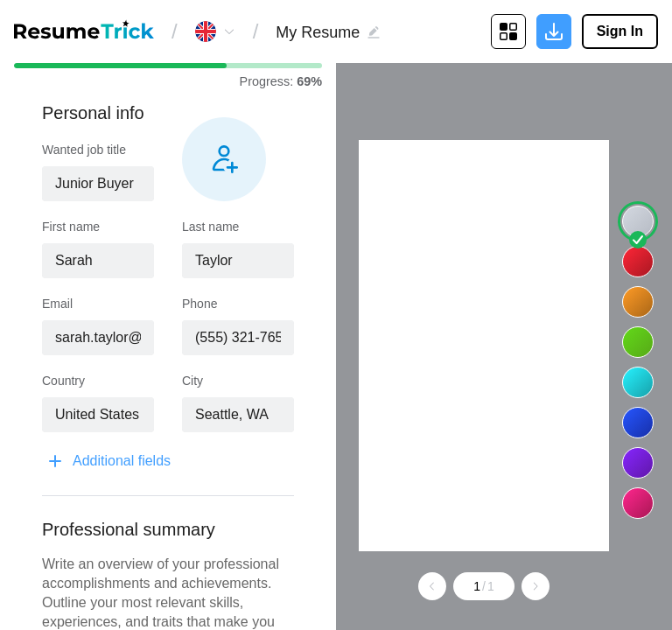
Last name (210, 227)
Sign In (620, 31)
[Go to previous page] (452, 586)
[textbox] (98, 184)
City (192, 381)
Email (57, 304)
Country (63, 381)
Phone (199, 304)
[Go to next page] (556, 586)
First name (71, 227)
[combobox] (98, 184)
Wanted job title (84, 150)
